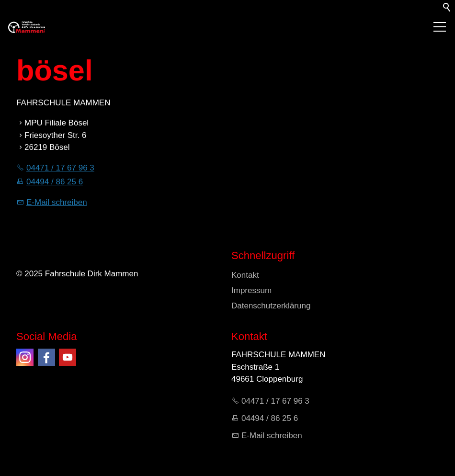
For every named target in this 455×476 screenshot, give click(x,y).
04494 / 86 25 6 (55, 182)
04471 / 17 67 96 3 (60, 168)
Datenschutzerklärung (271, 306)
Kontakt (245, 275)
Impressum (251, 290)
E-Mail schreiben (57, 202)
